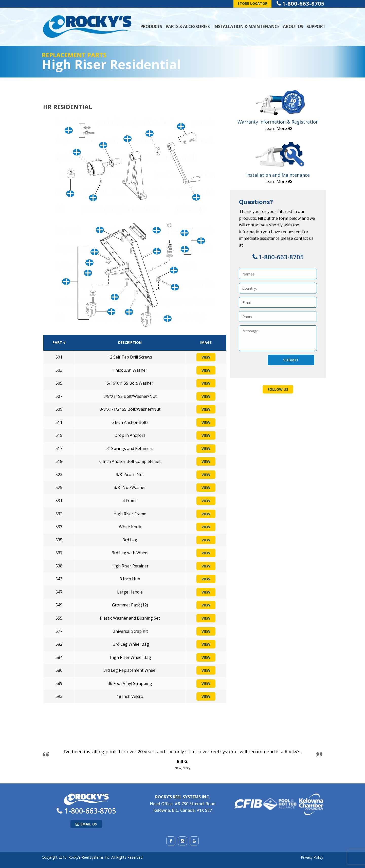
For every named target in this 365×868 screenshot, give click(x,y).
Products (151, 26)
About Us (293, 26)
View (206, 357)
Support (316, 26)
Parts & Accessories (188, 26)
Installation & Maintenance (246, 26)
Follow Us (278, 389)
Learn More (276, 128)
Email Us (89, 824)
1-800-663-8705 (281, 257)
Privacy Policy (312, 857)
